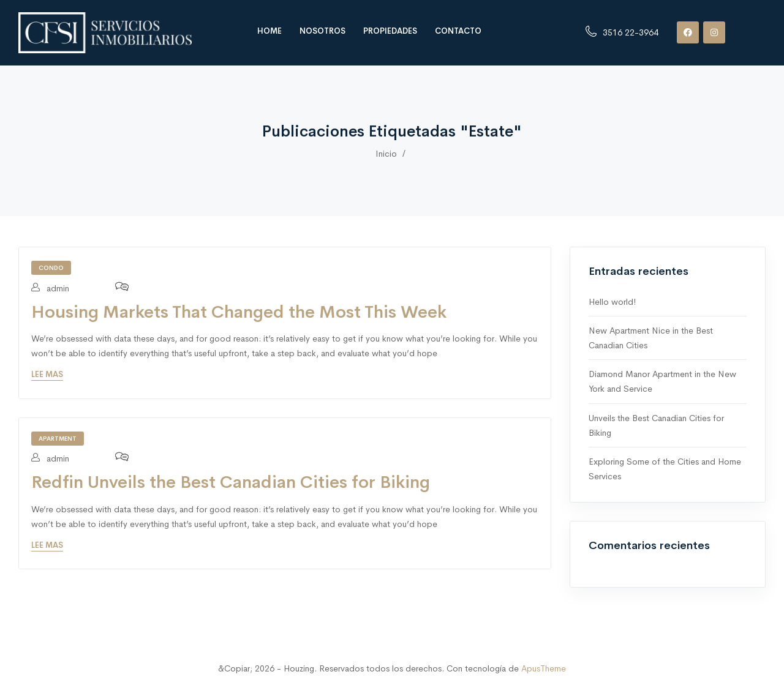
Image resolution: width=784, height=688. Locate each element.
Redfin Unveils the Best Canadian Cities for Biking (231, 482)
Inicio (386, 154)
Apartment (58, 439)
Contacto (458, 31)
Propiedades (390, 31)
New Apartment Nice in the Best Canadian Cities (651, 338)
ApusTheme (544, 668)
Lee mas (47, 374)
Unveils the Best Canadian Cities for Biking (656, 425)
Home (269, 31)
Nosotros (322, 31)
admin (50, 288)
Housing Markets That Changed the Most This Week (239, 312)
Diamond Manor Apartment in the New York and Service (662, 381)
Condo (51, 268)
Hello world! (612, 302)
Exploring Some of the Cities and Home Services (665, 469)
